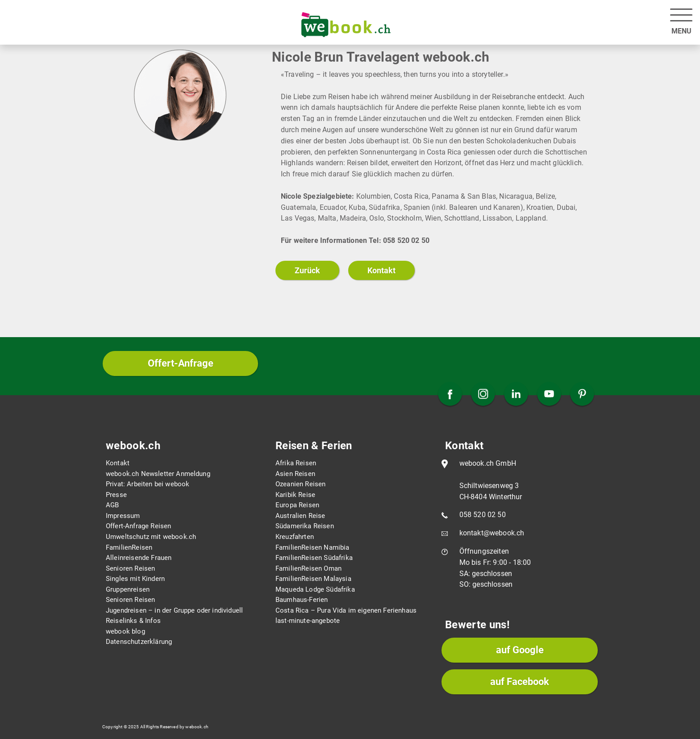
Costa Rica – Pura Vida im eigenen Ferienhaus (346, 610)
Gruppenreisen (128, 589)
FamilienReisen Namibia (312, 547)
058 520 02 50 (483, 515)
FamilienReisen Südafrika (314, 558)
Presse (116, 495)
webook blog (125, 631)
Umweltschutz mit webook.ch (151, 537)
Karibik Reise (295, 495)
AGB (112, 505)
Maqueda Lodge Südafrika (315, 589)
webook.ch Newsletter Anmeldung (158, 474)
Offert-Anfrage (181, 363)
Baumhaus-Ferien (302, 600)
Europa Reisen (297, 505)
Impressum (123, 516)
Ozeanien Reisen (300, 484)
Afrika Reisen (296, 463)
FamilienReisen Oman (308, 568)
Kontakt (381, 270)
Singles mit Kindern (135, 579)
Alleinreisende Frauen (139, 558)
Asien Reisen (295, 474)
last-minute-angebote (308, 621)
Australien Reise (300, 516)
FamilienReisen (129, 547)
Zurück (307, 270)
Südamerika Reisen (305, 526)
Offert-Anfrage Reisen (138, 526)
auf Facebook (520, 682)
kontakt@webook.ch (492, 533)
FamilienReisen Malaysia (313, 579)
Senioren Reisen (130, 568)
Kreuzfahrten (295, 537)
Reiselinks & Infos (133, 621)
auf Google (520, 650)
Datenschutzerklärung (139, 642)
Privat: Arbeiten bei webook (148, 484)
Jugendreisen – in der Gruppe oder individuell (174, 610)
